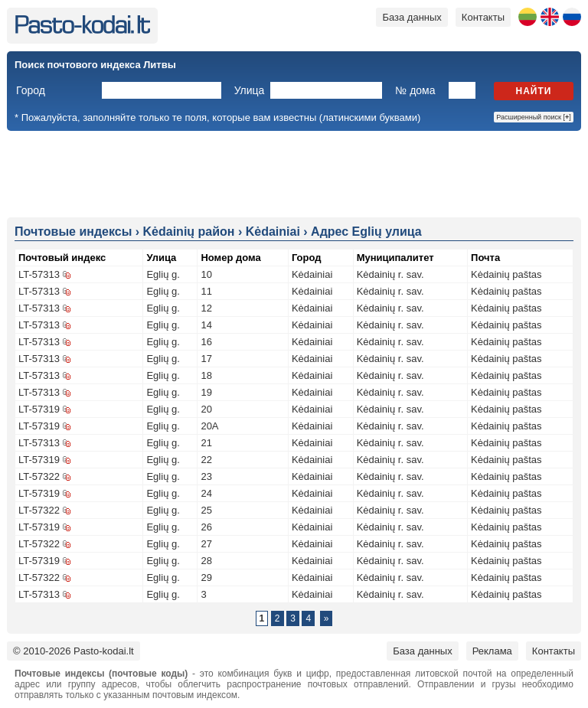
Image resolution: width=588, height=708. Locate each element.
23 (206, 476)
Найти (534, 91)
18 (206, 375)
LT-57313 (39, 274)
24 (206, 493)
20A (209, 426)
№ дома (415, 90)
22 (206, 460)
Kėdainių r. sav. (390, 274)
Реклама (492, 651)
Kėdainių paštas (506, 274)
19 (206, 392)
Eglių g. (163, 274)
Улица (250, 90)
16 (206, 342)
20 (206, 409)
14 (206, 325)
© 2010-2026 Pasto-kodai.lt (73, 651)
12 (206, 308)
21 (206, 443)
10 (206, 274)
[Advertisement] (294, 173)
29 (206, 577)
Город (31, 90)
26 (206, 527)
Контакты (483, 17)
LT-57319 (39, 409)
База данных (412, 17)
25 (206, 510)
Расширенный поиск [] (534, 117)
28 (206, 561)
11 (206, 291)
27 (206, 544)
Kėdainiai (312, 274)
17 (206, 359)
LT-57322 (39, 476)
